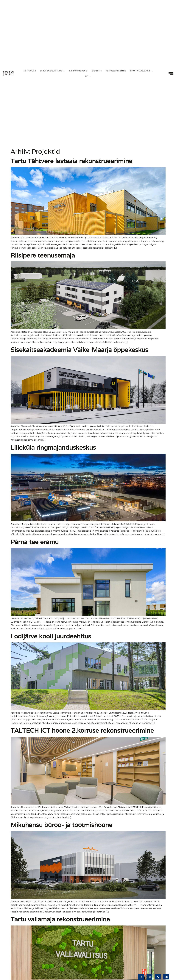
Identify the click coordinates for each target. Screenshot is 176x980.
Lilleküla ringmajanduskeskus (53, 447)
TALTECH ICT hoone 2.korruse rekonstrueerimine (82, 730)
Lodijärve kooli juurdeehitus (51, 636)
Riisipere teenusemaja (43, 255)
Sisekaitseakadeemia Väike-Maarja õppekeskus (79, 350)
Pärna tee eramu (35, 542)
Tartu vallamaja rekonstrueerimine (60, 919)
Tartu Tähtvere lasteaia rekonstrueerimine (71, 161)
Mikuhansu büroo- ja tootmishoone (61, 825)
